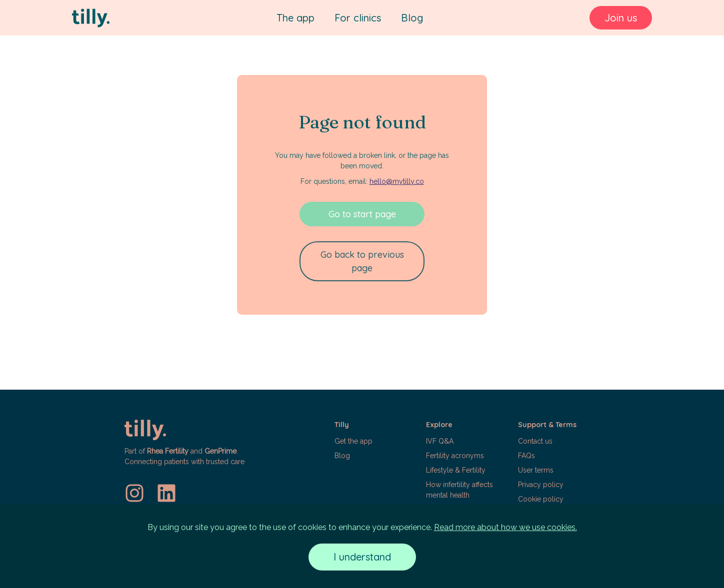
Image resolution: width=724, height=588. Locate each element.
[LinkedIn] (166, 493)
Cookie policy (541, 499)
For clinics (358, 18)
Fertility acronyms (455, 456)
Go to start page (362, 214)
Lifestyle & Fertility (456, 470)
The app (295, 18)
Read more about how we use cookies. (505, 527)
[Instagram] (134, 493)
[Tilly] (91, 18)
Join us (621, 18)
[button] (375, 467)
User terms (536, 470)
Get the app (353, 441)
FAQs (526, 456)
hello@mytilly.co (397, 181)
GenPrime (220, 451)
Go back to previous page (362, 261)
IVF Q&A (440, 441)
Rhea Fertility (168, 451)
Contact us (535, 441)
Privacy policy (541, 485)
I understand (362, 557)
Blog (412, 18)
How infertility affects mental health (459, 490)
